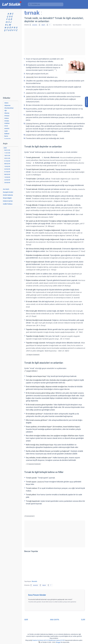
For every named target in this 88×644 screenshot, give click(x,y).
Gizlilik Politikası (8, 204)
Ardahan (7, 123)
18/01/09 (7, 156)
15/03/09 (7, 177)
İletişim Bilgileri (7, 198)
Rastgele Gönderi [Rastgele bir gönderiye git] (8, 192)
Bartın (6, 136)
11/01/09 (7, 153)
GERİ (26, 620)
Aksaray (7, 113)
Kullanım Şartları (8, 201)
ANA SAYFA (55, 620)
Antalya (7, 121)
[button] (55, 596)
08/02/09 (7, 164)
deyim (43, 25)
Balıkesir (7, 134)
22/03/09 (7, 180)
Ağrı (6, 110)
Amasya (7, 116)
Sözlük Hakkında (8, 195)
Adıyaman (7, 105)
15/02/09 (7, 166)
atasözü (35, 25)
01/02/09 (7, 161)
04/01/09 (7, 150)
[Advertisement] (55, 41)
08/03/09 (7, 174)
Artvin (6, 126)
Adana (6, 103)
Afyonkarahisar (9, 108)
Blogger (58, 642)
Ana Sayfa (6, 189)
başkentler (8, 139)
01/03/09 (7, 172)
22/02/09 (7, 169)
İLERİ (83, 620)
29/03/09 (7, 183)
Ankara (7, 118)
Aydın (6, 131)
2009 (5, 148)
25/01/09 (7, 158)
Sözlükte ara (36, 4)
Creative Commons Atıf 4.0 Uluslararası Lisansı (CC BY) (48, 640)
